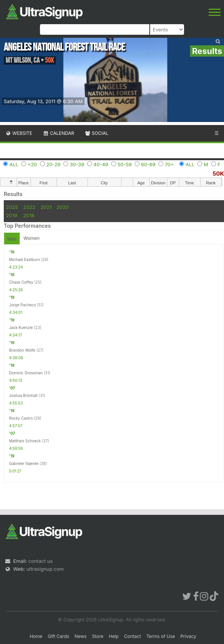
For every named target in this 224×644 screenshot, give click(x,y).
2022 (29, 207)
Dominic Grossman (26, 373)
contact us (40, 561)
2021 (46, 207)
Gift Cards (59, 636)
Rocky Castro (21, 418)
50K (218, 174)
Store (98, 636)
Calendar (59, 133)
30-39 (77, 164)
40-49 (101, 164)
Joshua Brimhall (23, 395)
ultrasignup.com (45, 569)
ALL (14, 164)
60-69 (148, 164)
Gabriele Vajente (24, 463)
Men (12, 239)
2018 (29, 215)
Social (96, 133)
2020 (63, 207)
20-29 (54, 164)
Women (31, 238)
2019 (12, 215)
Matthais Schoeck (25, 441)
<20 (32, 164)
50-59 (125, 164)
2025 (12, 207)
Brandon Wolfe (22, 350)
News (81, 636)
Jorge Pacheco (22, 305)
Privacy (188, 636)
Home (36, 636)
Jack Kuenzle (21, 327)
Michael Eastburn (25, 259)
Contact (133, 636)
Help (114, 636)
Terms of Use (161, 636)
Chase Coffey (21, 282)
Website (19, 133)
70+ (169, 164)
